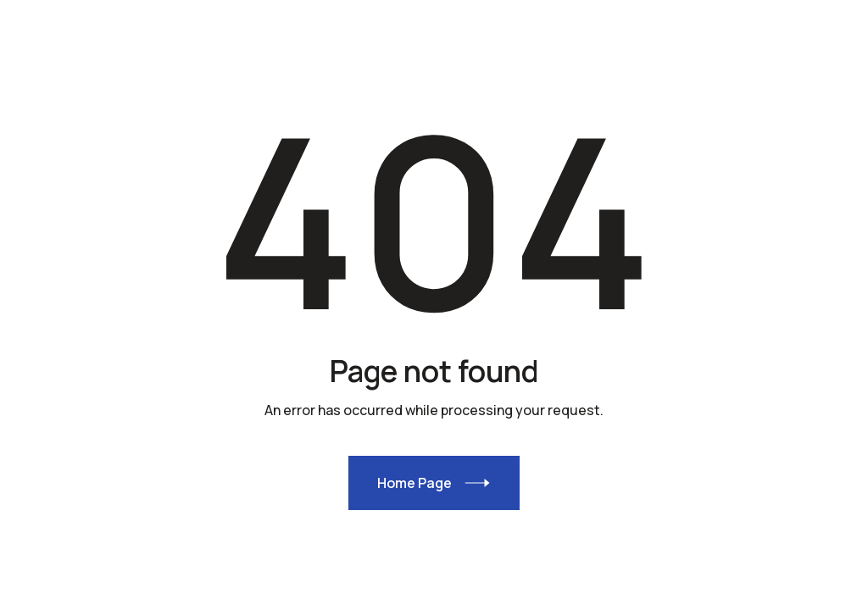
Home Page (415, 483)
